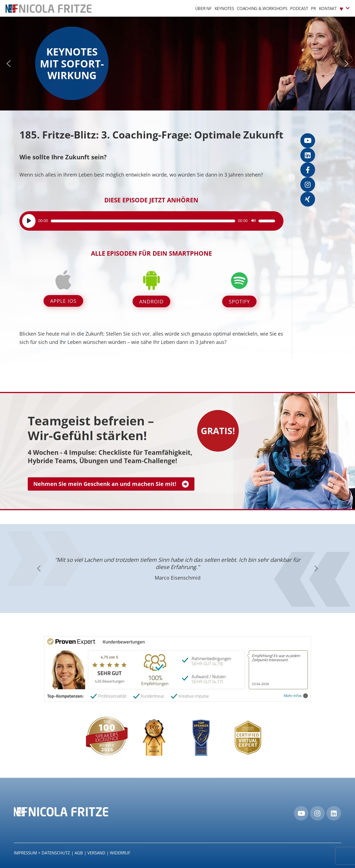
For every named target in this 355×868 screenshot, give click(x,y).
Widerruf (120, 853)
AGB (79, 853)
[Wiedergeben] (29, 221)
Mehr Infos (296, 696)
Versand (96, 853)
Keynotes (224, 8)
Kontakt (328, 8)
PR (313, 8)
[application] (149, 221)
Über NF (203, 8)
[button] (9, 64)
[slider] (143, 221)
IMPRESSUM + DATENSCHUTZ (42, 853)
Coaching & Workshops (262, 8)
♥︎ (345, 8)
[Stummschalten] (253, 221)
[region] (177, 64)
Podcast (299, 8)
